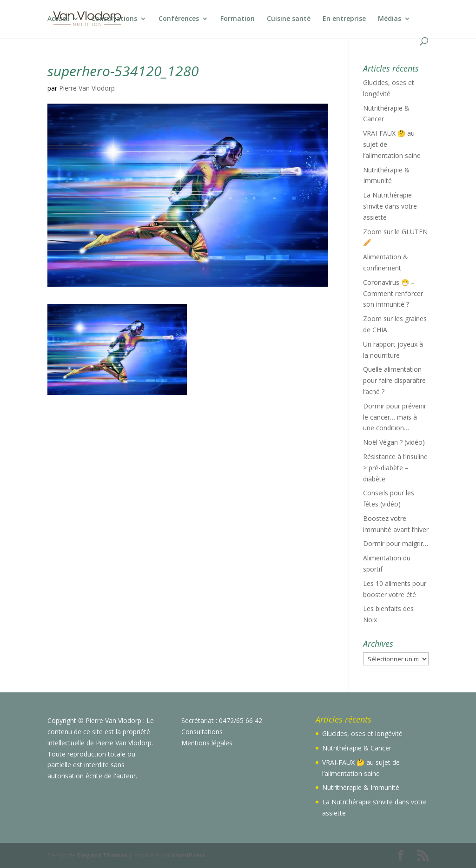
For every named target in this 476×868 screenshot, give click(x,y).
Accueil (59, 19)
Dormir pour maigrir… (396, 543)
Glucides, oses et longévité (362, 733)
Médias (390, 19)
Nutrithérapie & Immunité (361, 787)
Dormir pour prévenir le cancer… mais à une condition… (395, 417)
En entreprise (344, 19)
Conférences (179, 19)
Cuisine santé (289, 19)
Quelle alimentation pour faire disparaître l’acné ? (394, 380)
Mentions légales (207, 743)
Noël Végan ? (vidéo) (394, 442)
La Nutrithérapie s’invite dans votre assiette (390, 206)
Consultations (114, 19)
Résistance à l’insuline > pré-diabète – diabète (395, 468)
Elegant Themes (102, 855)
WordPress (188, 855)
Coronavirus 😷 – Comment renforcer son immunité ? (393, 293)
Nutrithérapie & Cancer (357, 748)
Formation (238, 19)
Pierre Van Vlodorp (87, 88)
